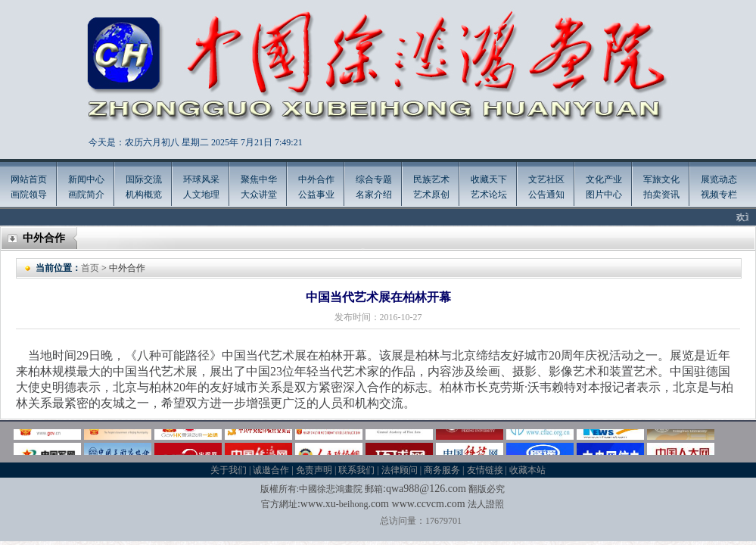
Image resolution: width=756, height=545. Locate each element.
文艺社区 (546, 179)
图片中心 (604, 195)
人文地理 (201, 195)
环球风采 (201, 179)
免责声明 (314, 470)
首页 (90, 268)
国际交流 (144, 179)
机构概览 (144, 195)
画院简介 (86, 195)
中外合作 (316, 179)
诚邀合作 (271, 470)
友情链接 (485, 470)
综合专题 (374, 179)
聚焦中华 (259, 179)
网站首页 (29, 179)
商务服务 (442, 470)
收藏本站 (527, 470)
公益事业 (316, 195)
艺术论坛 (489, 195)
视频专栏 (719, 195)
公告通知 (546, 195)
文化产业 (604, 179)
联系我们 (356, 470)
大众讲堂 (259, 195)
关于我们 (229, 470)
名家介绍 (374, 195)
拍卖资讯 (661, 195)
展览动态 (719, 179)
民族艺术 (431, 179)
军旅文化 (661, 179)
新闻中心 (86, 179)
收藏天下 (489, 179)
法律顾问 (400, 470)
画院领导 (29, 195)
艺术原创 (431, 195)
